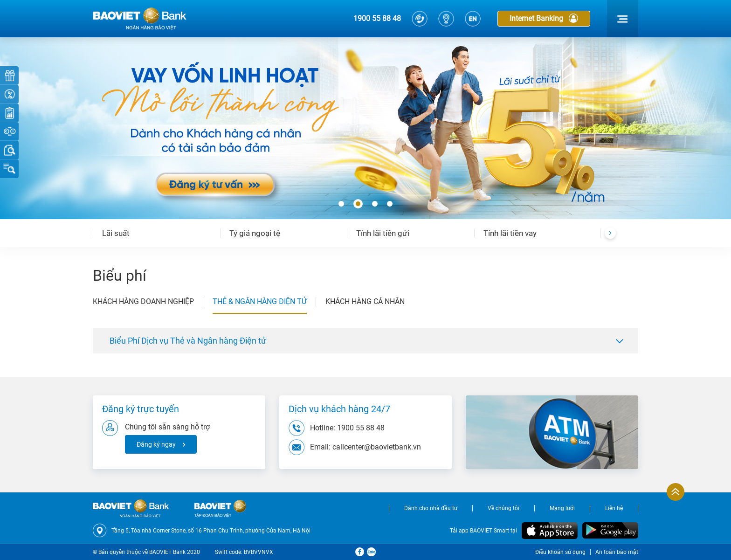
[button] (341, 204)
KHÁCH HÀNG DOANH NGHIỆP (143, 301)
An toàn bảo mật (617, 552)
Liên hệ (614, 508)
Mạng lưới (562, 508)
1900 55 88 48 (377, 18)
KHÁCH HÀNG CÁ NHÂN (365, 301)
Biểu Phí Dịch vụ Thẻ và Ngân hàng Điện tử (188, 341)
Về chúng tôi (503, 508)
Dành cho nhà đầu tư (431, 508)
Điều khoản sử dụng (560, 552)
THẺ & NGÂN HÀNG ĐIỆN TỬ (260, 301)
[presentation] (610, 233)
